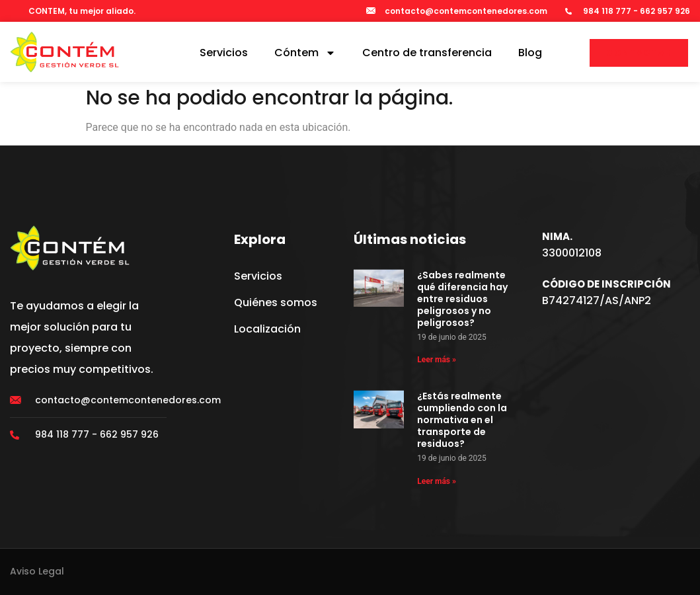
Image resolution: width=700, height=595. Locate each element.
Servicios (224, 53)
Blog (530, 53)
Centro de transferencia (427, 53)
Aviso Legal (37, 571)
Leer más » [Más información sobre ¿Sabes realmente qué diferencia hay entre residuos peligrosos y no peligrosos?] (437, 360)
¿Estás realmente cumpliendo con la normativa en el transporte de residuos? (462, 420)
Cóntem (305, 53)
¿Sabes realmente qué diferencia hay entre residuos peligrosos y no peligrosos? (462, 299)
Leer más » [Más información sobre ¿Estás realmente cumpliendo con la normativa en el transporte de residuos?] (437, 481)
